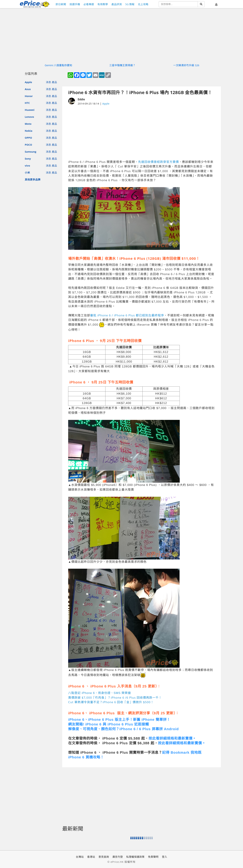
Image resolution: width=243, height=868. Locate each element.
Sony (28, 159)
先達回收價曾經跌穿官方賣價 (158, 162)
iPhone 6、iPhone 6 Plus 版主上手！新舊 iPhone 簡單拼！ (119, 720)
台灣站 (80, 857)
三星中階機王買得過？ (122, 65)
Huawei (30, 110)
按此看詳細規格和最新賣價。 (172, 738)
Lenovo (29, 117)
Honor (29, 96)
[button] (216, 5)
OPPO (28, 138)
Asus (28, 89)
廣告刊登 (118, 857)
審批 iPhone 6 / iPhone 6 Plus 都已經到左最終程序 (127, 315)
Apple (28, 82)
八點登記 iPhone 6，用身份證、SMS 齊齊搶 (100, 693)
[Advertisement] (142, 133)
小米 (27, 172)
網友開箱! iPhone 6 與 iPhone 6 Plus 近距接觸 (109, 724)
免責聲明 (153, 857)
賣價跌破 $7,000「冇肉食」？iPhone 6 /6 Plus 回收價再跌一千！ (115, 698)
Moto (28, 124)
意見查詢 (104, 857)
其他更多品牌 (33, 179)
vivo (27, 166)
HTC (27, 103)
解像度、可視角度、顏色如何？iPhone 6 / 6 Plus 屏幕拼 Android (124, 729)
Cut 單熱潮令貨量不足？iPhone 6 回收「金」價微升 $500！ (111, 702)
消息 (48, 82)
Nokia (29, 131)
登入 (165, 857)
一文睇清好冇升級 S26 (186, 65)
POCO (28, 145)
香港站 (91, 857)
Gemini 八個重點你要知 (59, 65)
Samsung (31, 152)
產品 (54, 82)
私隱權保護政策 (135, 857)
